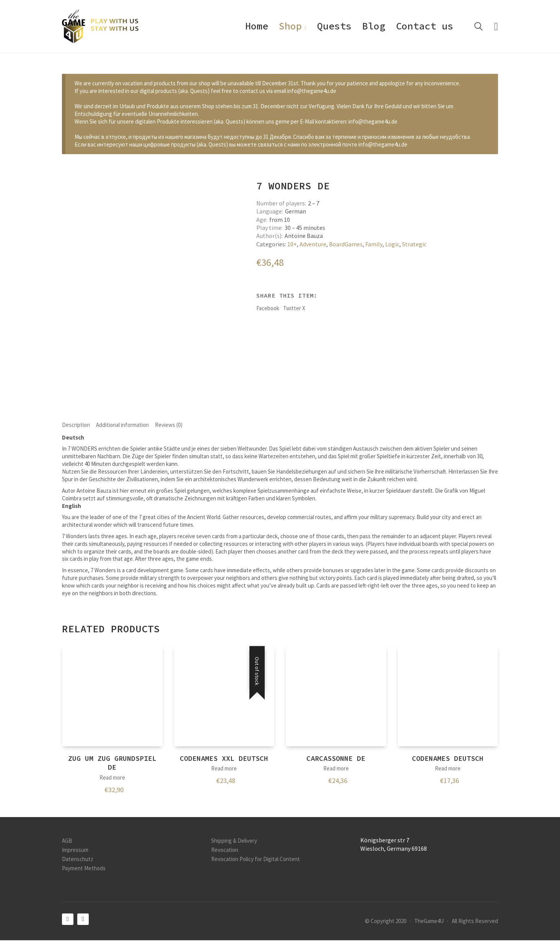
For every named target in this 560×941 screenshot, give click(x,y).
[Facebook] (68, 920)
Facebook (268, 308)
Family (374, 244)
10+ (292, 244)
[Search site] (479, 27)
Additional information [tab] (122, 425)
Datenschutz (78, 860)
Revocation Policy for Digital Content (256, 860)
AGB (67, 841)
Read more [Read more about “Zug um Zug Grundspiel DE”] (112, 778)
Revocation (225, 851)
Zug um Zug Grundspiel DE (112, 764)
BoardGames (346, 244)
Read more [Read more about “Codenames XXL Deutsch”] (224, 769)
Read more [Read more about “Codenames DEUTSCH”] (448, 769)
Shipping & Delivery (234, 841)
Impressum (75, 851)
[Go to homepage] (100, 26)
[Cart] (496, 27)
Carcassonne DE (336, 759)
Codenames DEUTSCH (448, 759)
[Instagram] (83, 920)
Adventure (313, 244)
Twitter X (294, 308)
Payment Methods (84, 869)
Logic (392, 244)
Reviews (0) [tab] (169, 425)
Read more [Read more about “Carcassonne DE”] (336, 769)
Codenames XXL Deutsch (224, 759)
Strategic (414, 244)
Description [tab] (76, 425)
